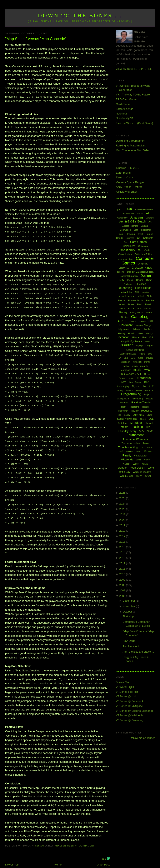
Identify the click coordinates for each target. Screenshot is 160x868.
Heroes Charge (144, 325)
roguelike (147, 411)
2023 (123, 509)
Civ (140, 250)
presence (149, 391)
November (129, 606)
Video (138, 452)
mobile (126, 366)
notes (132, 378)
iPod (144, 337)
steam (124, 427)
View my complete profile (134, 69)
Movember (126, 370)
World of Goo (127, 476)
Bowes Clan (123, 682)
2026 (123, 493)
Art (150, 222)
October (128, 612)
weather (123, 468)
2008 (123, 585)
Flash (140, 304)
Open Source (135, 382)
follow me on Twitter (143, 738)
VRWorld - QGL (125, 687)
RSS (104, 850)
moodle (144, 366)
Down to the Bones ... (80, 16)
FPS (139, 309)
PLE (151, 386)
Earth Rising (123, 173)
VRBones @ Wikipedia (130, 715)
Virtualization (141, 456)
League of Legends (135, 350)
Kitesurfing (125, 345)
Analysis (61, 837)
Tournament (86, 837)
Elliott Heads (143, 288)
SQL (151, 419)
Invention (124, 337)
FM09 (122, 309)
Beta (136, 230)
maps (141, 358)
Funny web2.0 (137, 313)
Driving (140, 280)
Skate (150, 415)
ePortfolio (127, 292)
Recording (134, 407)
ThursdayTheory (127, 431)
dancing (121, 272)
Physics (135, 386)
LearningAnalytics (128, 354)
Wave (136, 464)
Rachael (124, 403)
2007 (123, 590)
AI (147, 213)
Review (135, 411)
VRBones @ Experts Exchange (135, 711)
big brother (146, 230)
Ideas (140, 334)
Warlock (126, 464)
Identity (149, 334)
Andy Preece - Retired (129, 187)
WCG (145, 464)
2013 (123, 558)
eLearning (126, 288)
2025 (123, 498)
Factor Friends (125, 109)
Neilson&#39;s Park (131, 374)
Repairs (146, 407)
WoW (139, 476)
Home (58, 856)
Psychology (137, 399)
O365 (124, 382)
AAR (129, 209)
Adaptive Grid (128, 214)
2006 (123, 596)
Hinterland (147, 329)
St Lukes (136, 423)
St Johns (122, 423)
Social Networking (127, 419)
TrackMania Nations (131, 443)
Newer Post (12, 856)
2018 (123, 531)
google (142, 321)
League (149, 346)
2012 (123, 563)
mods (135, 366)
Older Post (103, 856)
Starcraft (149, 423)
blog (121, 234)
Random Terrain (141, 402)
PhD (147, 382)
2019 (123, 525)
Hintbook (136, 329)
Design (72, 837)
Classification (125, 254)
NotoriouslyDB (124, 118)
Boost (140, 234)
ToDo (142, 431)
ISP (151, 337)
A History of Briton (127, 192)
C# (139, 238)
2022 (123, 514)
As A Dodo (129, 641)
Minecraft (137, 362)
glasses (132, 321)
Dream (130, 280)
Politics (130, 391)
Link (126, 358)
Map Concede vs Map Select (133, 150)
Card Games (138, 242)
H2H (151, 321)
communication (125, 259)
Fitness (131, 304)
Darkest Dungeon (129, 276)
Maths (150, 358)
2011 (123, 569)
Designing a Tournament (131, 141)
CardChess (129, 246)
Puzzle (149, 399)
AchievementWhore (144, 210)
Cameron (148, 238)
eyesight (146, 292)
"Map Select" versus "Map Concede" (36, 39)
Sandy (127, 415)
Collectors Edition (144, 254)
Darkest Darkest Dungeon (141, 272)
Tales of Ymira (124, 177)
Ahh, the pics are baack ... (138, 652)
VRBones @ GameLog (130, 720)
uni (121, 451)
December (129, 601)
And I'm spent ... (132, 646)
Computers (143, 264)
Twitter (149, 448)
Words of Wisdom (142, 472)
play (144, 386)
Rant (124, 407)
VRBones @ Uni (126, 696)
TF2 (148, 427)
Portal (139, 390)
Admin (140, 214)
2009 (123, 580)
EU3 (137, 292)
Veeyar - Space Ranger (130, 182)
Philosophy (123, 386)
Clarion (148, 250)
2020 (123, 520)
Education (140, 284)
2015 (123, 547)
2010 (123, 574)
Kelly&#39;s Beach (131, 342)
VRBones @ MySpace (129, 706)
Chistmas (143, 246)
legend (142, 354)
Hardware (126, 325)
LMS (133, 358)
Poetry (121, 391)
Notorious (122, 114)
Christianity (127, 250)
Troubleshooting (128, 447)
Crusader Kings (142, 268)
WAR (138, 460)
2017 (123, 536)
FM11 (131, 309)
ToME (150, 431)
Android (150, 218)
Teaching (137, 427)
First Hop (128, 616)
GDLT (122, 321)
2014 (123, 552)
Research (123, 411)
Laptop (139, 346)
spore (143, 419)
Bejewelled (125, 230)
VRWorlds (127, 459)
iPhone (136, 337)
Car (126, 242)
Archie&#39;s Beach (132, 221)
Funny (123, 312)
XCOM (148, 476)
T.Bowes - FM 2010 (127, 168)
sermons (139, 415)
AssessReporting (130, 226)
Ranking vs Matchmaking (131, 146)
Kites (147, 342)
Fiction (150, 296)
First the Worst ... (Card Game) (134, 123)
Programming (131, 394)
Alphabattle (122, 218)
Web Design (138, 468)
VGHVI (129, 451)
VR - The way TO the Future (133, 95)
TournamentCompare (135, 439)
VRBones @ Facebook (130, 701)
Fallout (140, 296)
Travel (146, 443)
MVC (147, 370)
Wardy (147, 460)
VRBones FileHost (127, 692)
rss (120, 415)
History (122, 333)
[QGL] (120, 210)
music (137, 370)
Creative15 (124, 268)
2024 (123, 504)
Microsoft (126, 362)
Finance (122, 301)
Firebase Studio (135, 301)
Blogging (130, 234)
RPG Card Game (126, 99)
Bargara (145, 226)
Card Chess (123, 104)
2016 (123, 542)
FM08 (148, 304)
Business (130, 238)
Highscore (124, 329)
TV (142, 447)
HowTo (132, 333)
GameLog (140, 317)
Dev (122, 280)
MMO (147, 362)
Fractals (147, 309)
